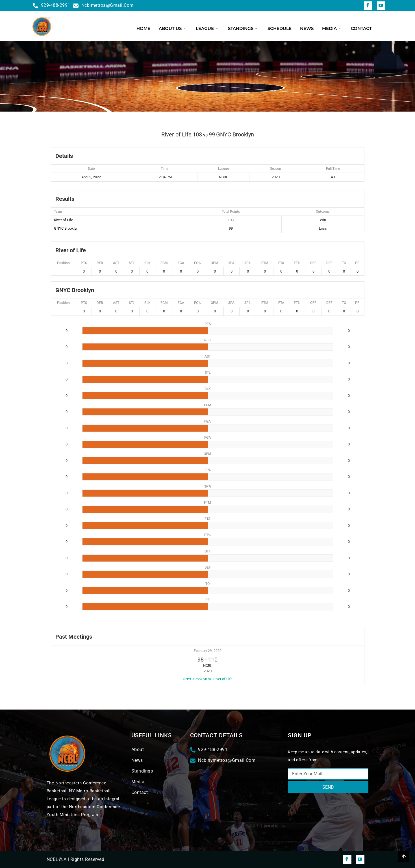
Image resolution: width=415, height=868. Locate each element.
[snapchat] (381, 6)
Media (331, 28)
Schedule (280, 28)
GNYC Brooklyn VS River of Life (208, 679)
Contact (361, 28)
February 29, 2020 (208, 651)
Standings (243, 28)
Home (143, 28)
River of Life (64, 220)
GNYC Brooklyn (66, 228)
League (207, 28)
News (307, 28)
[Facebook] (368, 6)
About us (172, 28)
